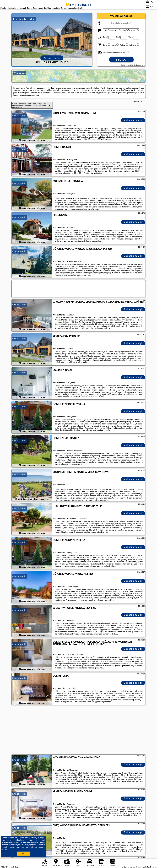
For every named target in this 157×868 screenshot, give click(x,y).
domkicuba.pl (78, 5)
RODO (4, 849)
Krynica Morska (19, 116)
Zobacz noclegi (133, 120)
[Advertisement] (79, 730)
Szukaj (121, 60)
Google (42, 838)
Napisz (154, 867)
